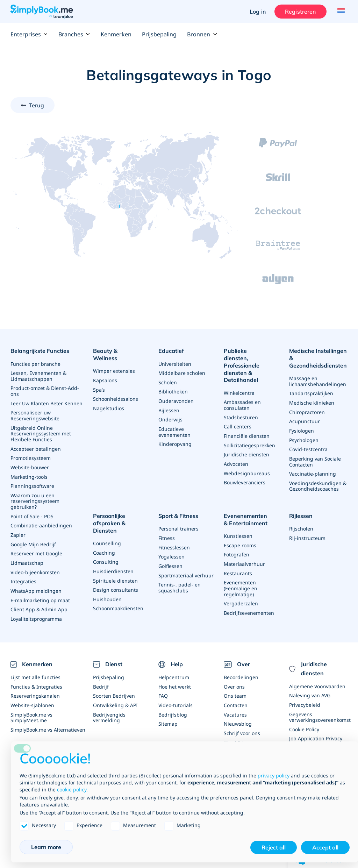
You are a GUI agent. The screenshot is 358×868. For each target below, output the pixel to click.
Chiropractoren (307, 410)
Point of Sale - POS (32, 511)
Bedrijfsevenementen (249, 606)
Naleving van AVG (310, 687)
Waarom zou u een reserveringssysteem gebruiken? (35, 496)
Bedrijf (101, 678)
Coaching (104, 540)
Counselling (107, 531)
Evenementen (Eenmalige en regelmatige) (241, 582)
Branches (74, 34)
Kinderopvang (175, 441)
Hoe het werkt (175, 678)
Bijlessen (169, 408)
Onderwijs (170, 417)
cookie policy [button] (72, 789)
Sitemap (168, 715)
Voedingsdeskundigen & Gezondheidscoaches (318, 482)
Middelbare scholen (182, 372)
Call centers (238, 417)
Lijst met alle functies (35, 669)
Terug (36, 105)
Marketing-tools (29, 473)
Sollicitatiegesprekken (249, 436)
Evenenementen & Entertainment (248, 515)
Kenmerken (116, 34)
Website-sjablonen (32, 696)
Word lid (234, 733)
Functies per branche (35, 363)
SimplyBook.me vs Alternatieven (48, 720)
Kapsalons (105, 372)
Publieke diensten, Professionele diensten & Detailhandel (248, 362)
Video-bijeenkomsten (35, 566)
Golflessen (170, 560)
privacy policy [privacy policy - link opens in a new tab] (274, 775)
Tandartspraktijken (311, 392)
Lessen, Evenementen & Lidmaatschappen (38, 375)
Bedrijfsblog (173, 706)
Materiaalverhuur (244, 558)
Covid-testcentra (308, 446)
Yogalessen (171, 551)
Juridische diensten (246, 445)
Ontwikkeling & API (115, 696)
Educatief (171, 351)
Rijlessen (301, 511)
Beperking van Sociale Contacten (315, 458)
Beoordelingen (241, 669)
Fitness (167, 532)
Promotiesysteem (31, 454)
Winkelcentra (239, 385)
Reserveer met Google (36, 547)
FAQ (163, 687)
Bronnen (202, 34)
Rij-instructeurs (307, 532)
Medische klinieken (312, 401)
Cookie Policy (304, 720)
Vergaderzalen (241, 596)
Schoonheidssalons (116, 390)
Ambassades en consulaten (242, 396)
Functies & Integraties (36, 678)
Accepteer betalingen (36, 445)
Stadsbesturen (241, 408)
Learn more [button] (46, 847)
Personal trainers (178, 523)
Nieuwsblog (238, 715)
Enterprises (29, 34)
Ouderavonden (176, 399)
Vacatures (235, 706)
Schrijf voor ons (242, 724)
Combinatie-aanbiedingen (41, 520)
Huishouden (107, 585)
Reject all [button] (274, 847)
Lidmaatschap (27, 557)
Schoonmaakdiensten (118, 594)
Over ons (234, 678)
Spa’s (99, 381)
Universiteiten (175, 363)
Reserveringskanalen (35, 687)
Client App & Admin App (39, 602)
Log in (256, 12)
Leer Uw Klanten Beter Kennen (46, 401)
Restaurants (238, 567)
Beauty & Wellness (118, 351)
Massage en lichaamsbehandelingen (318, 380)
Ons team (235, 687)
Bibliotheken (173, 390)
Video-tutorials (176, 696)
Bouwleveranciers (245, 472)
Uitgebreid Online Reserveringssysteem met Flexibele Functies (41, 431)
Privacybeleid (305, 696)
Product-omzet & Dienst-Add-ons (45, 389)
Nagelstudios (109, 399)
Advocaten (236, 454)
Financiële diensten (247, 426)
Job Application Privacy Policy (316, 732)
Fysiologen (302, 428)
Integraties (23, 575)
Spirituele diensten (115, 567)
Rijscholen (301, 523)
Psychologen (304, 437)
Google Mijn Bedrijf (33, 538)
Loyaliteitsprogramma (36, 611)
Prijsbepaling (159, 34)
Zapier (18, 529)
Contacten (236, 696)
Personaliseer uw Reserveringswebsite (35, 413)
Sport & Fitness (178, 511)
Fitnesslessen (174, 542)
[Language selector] (340, 12)
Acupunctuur (305, 419)
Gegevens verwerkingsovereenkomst (320, 708)
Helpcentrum (174, 669)
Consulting (106, 549)
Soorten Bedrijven (114, 687)
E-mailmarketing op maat (40, 593)
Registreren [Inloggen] (299, 12)
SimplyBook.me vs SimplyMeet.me (31, 708)
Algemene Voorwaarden (317, 678)
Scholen (168, 381)
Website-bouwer (30, 464)
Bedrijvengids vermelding (109, 708)
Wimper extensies (114, 363)
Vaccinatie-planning (313, 470)
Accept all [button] (325, 847)
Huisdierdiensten (113, 558)
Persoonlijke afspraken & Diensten (122, 515)
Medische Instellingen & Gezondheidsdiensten (318, 358)
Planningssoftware (32, 482)
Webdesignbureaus (247, 463)
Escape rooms (240, 540)
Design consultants (116, 576)
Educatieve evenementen (174, 429)
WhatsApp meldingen (36, 584)
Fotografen (237, 549)
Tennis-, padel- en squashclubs (180, 581)
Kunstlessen (238, 531)
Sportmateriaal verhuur (186, 569)
